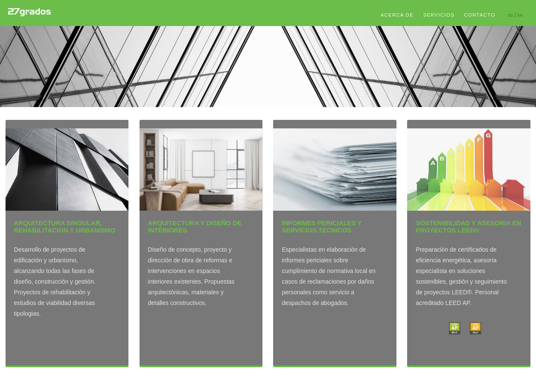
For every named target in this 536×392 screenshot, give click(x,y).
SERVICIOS (439, 15)
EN (520, 15)
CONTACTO (479, 15)
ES (510, 15)
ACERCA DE (397, 15)
